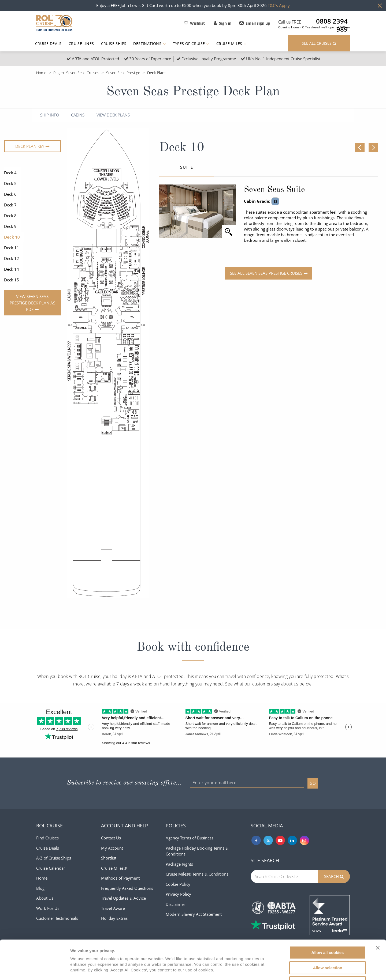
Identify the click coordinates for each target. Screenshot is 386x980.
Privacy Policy (178, 894)
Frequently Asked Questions (127, 888)
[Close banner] (378, 911)
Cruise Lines (81, 44)
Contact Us (111, 838)
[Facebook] (256, 840)
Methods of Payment (120, 878)
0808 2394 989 (332, 21)
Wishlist (194, 23)
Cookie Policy (178, 884)
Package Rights (179, 864)
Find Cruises (47, 838)
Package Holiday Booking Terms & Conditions (197, 851)
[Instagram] (304, 840)
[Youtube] (280, 840)
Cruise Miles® (114, 868)
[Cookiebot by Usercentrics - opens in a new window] (35, 970)
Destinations (149, 44)
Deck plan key (30, 146)
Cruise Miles (231, 44)
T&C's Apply (279, 5)
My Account (112, 848)
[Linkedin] (292, 840)
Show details (281, 969)
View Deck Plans (113, 115)
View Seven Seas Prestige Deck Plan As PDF (32, 303)
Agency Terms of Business (190, 838)
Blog (40, 888)
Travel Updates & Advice (123, 898)
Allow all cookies (328, 916)
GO (313, 783)
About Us (45, 898)
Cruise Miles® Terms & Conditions (197, 874)
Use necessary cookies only (328, 946)
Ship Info (50, 115)
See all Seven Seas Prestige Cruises (266, 273)
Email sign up (255, 23)
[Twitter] (268, 840)
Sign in (222, 23)
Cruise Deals (48, 44)
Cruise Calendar (51, 868)
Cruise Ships (114, 44)
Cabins (78, 115)
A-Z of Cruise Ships (54, 858)
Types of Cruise (191, 44)
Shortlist (109, 858)
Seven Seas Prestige (123, 73)
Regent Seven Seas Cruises (76, 73)
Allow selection (327, 931)
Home (41, 73)
